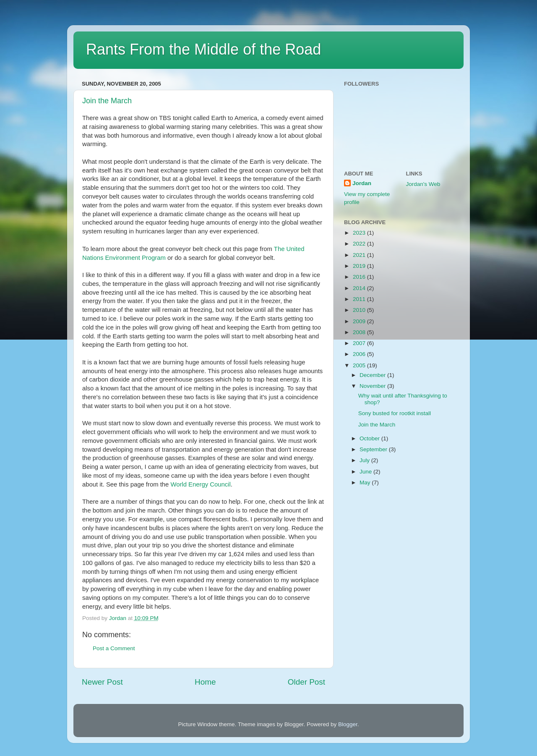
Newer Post (102, 682)
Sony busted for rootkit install (395, 413)
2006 (360, 354)
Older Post (306, 682)
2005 (360, 365)
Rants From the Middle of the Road (203, 49)
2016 (360, 277)
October (370, 438)
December (373, 375)
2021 (360, 255)
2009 (360, 321)
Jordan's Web (423, 184)
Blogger (348, 724)
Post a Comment (114, 648)
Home (205, 682)
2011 (360, 299)
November (373, 386)
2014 (360, 288)
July (365, 460)
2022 (360, 244)
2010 (360, 310)
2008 (360, 332)
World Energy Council (200, 484)
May (366, 483)
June (366, 472)
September (374, 449)
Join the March (107, 101)
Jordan (362, 183)
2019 (360, 266)
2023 (360, 233)
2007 (360, 343)
